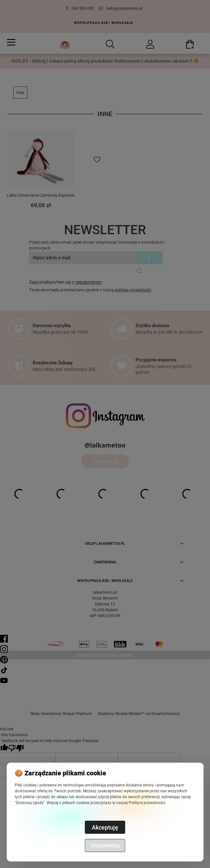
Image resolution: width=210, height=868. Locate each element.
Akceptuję (105, 827)
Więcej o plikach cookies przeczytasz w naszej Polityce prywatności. (106, 803)
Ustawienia (105, 845)
